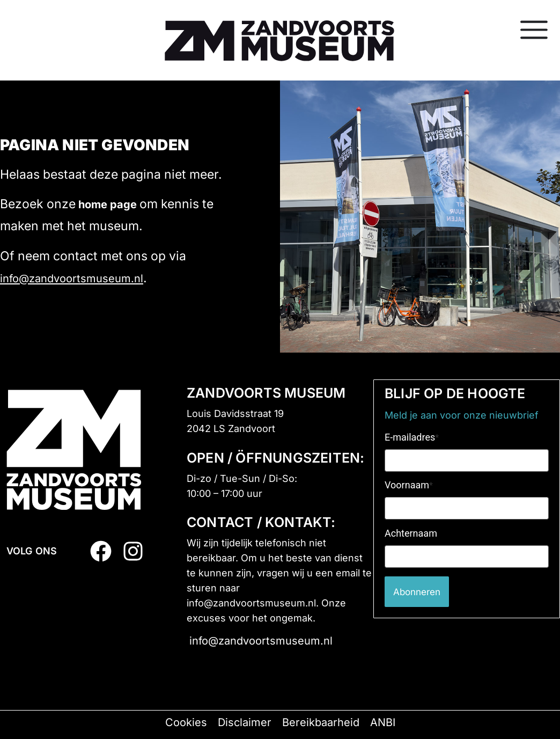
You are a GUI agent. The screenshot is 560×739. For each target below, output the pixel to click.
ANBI (383, 722)
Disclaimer (245, 722)
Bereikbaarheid (321, 722)
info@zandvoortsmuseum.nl (72, 279)
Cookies (186, 722)
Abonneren (419, 592)
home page (108, 204)
